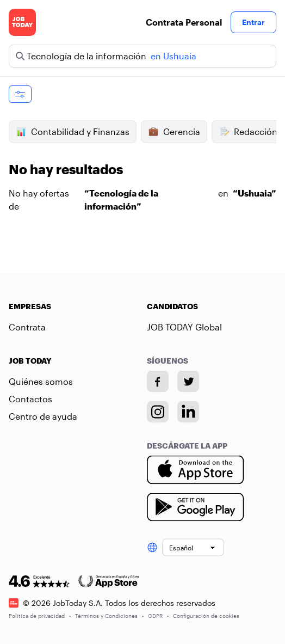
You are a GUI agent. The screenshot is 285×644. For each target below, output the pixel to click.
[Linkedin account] (188, 412)
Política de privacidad (40, 615)
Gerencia (174, 132)
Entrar (253, 22)
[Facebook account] (158, 382)
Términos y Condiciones (109, 615)
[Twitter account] (188, 382)
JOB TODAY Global (184, 327)
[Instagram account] (158, 412)
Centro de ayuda (43, 416)
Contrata (27, 327)
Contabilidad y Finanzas (73, 132)
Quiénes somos (41, 381)
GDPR (158, 615)
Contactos (30, 399)
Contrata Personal (184, 22)
